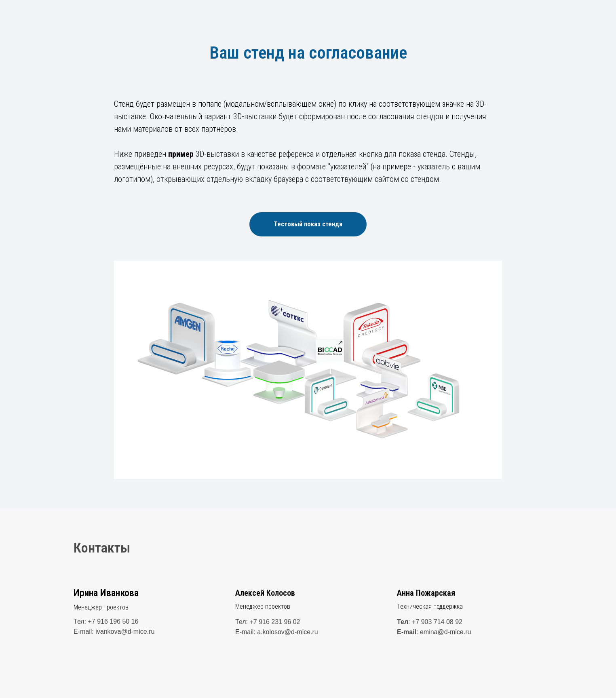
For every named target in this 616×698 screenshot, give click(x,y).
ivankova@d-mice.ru (125, 632)
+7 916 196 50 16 (113, 621)
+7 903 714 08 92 (437, 622)
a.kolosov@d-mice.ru (288, 632)
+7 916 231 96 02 (275, 622)
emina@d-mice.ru (446, 632)
